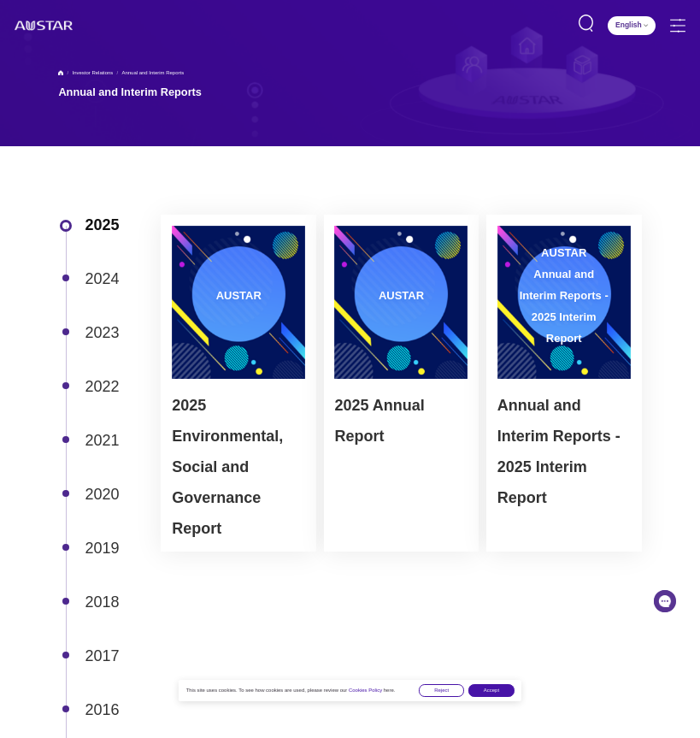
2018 (102, 602)
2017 (102, 656)
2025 (102, 225)
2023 (102, 333)
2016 (102, 710)
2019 (102, 548)
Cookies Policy (365, 690)
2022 (102, 387)
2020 (102, 494)
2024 (102, 279)
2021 (102, 440)
